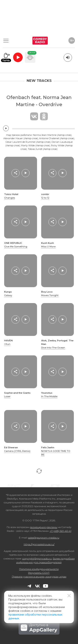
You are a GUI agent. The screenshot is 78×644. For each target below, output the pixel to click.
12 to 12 (45, 198)
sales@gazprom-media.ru (44, 538)
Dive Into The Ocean (53, 348)
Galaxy (8, 295)
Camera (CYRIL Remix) (17, 451)
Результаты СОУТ (39, 573)
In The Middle (49, 396)
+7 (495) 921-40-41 (61, 531)
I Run (7, 344)
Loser (7, 396)
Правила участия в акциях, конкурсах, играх (39, 577)
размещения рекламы (43, 527)
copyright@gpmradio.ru (37, 559)
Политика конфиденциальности (39, 569)
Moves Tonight (50, 295)
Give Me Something (16, 247)
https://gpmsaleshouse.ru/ (39, 544)
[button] (15, 173)
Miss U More (48, 247)
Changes (10, 198)
